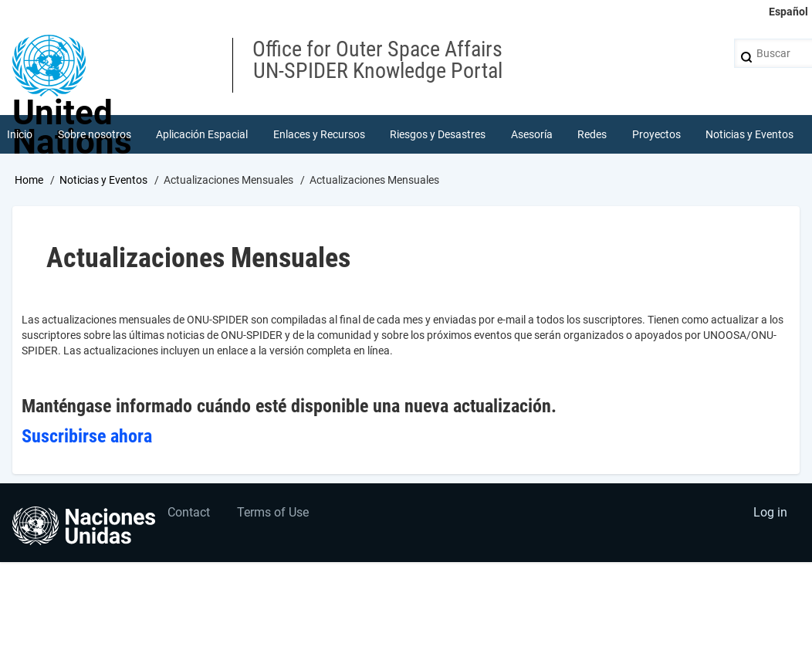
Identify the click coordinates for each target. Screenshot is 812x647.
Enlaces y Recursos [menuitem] (319, 134)
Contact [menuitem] (189, 512)
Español (788, 12)
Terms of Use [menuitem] (273, 512)
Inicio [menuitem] (20, 134)
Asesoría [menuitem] (532, 134)
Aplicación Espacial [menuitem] (202, 134)
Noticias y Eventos (103, 180)
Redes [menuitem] (592, 134)
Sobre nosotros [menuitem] (95, 134)
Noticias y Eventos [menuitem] (749, 134)
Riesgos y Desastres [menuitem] (438, 134)
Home (29, 180)
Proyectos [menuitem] (656, 134)
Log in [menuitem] (770, 512)
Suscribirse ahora (87, 436)
